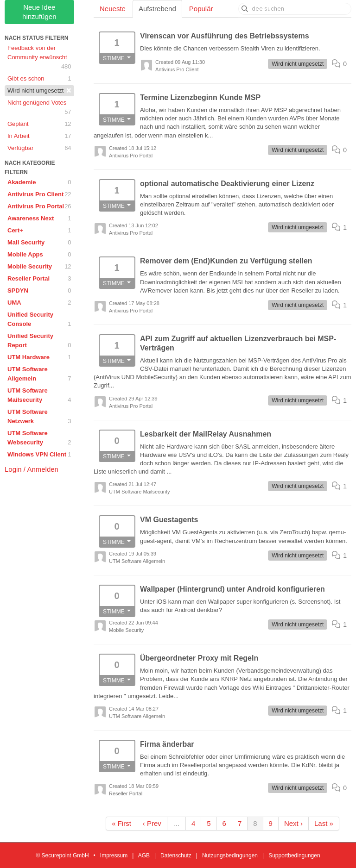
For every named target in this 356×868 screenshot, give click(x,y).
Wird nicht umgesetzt (39, 90)
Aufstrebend (157, 9)
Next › (293, 823)
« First (121, 823)
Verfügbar (39, 148)
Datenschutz (176, 856)
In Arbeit (39, 136)
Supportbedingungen (294, 856)
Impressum (114, 856)
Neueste (113, 9)
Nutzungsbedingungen (230, 856)
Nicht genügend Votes (39, 108)
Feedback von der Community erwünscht (39, 58)
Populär (201, 9)
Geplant (39, 124)
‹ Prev (152, 823)
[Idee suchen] (295, 9)
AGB (144, 856)
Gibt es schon (39, 79)
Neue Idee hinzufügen (39, 12)
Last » (324, 823)
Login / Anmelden (32, 469)
